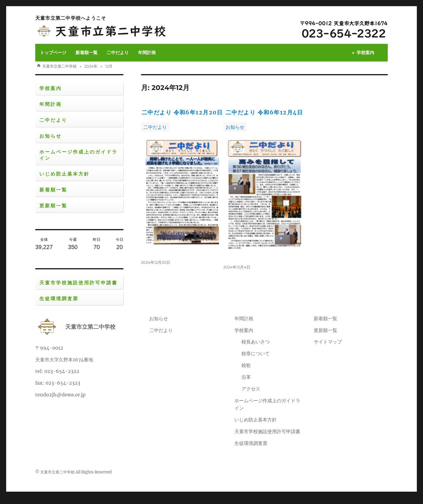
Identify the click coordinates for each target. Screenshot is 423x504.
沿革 (246, 383)
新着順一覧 (87, 52)
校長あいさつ (256, 348)
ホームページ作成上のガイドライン (78, 155)
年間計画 (147, 52)
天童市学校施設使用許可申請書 (78, 283)
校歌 (246, 371)
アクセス (251, 395)
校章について (256, 360)
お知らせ (240, 139)
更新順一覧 (53, 206)
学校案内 (365, 52)
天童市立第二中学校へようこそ (71, 18)
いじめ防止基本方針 (64, 174)
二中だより (118, 52)
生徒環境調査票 (59, 299)
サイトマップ (328, 348)
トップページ (53, 52)
